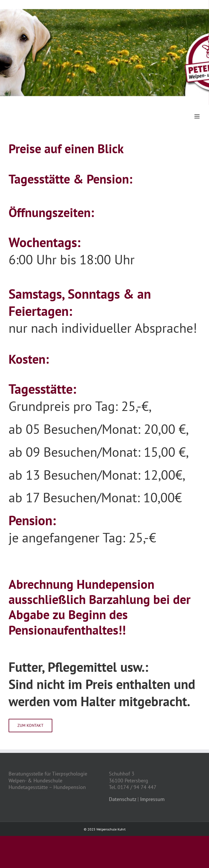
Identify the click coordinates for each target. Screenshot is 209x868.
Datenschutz (123, 799)
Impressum (152, 799)
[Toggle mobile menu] (197, 116)
